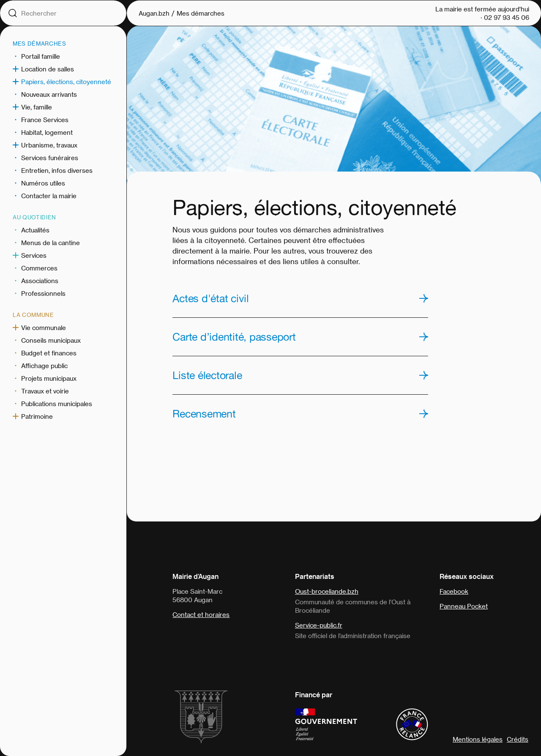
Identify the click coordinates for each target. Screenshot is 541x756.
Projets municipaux (49, 378)
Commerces (39, 268)
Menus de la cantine (51, 243)
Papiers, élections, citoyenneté (66, 82)
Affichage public (44, 366)
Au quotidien (34, 217)
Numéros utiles (43, 183)
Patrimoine (37, 416)
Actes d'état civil (211, 298)
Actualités (35, 230)
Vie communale (44, 328)
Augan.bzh (154, 13)
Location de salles (48, 69)
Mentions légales (478, 739)
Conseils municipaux (51, 340)
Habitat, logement (47, 132)
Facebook (454, 591)
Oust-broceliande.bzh (327, 591)
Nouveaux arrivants (49, 94)
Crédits (518, 739)
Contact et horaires (201, 614)
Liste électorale (207, 375)
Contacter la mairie (49, 196)
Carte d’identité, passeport (234, 337)
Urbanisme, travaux (49, 145)
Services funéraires (50, 158)
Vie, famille (37, 107)
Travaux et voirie (45, 391)
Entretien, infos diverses (57, 170)
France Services (45, 120)
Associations (40, 281)
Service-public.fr (319, 625)
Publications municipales (57, 404)
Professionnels (43, 293)
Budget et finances (49, 353)
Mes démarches (39, 43)
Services (34, 255)
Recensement (204, 414)
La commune (33, 315)
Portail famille (41, 56)
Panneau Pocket (464, 606)
